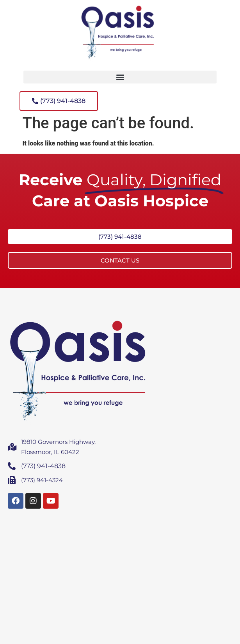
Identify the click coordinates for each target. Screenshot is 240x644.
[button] (120, 77)
